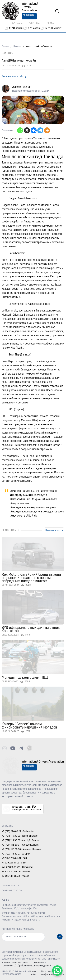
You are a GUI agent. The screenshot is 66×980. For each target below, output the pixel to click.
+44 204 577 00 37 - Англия (16, 872)
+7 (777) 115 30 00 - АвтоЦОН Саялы (20, 841)
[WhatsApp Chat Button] (57, 971)
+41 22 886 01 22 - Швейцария (18, 867)
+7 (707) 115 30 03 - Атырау (16, 854)
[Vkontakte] (34, 130)
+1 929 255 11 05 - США (14, 863)
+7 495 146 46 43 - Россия (15, 876)
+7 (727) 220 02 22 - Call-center (18, 832)
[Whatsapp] (20, 130)
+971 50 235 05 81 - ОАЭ (14, 858)
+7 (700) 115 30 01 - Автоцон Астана (20, 845)
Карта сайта (33, 973)
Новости (17, 46)
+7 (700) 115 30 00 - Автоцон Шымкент (22, 849)
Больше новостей (12, 77)
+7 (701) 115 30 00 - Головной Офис (20, 836)
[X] (27, 130)
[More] (47, 130)
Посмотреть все (53, 530)
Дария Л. (17, 87)
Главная (5, 46)
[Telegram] (40, 130)
